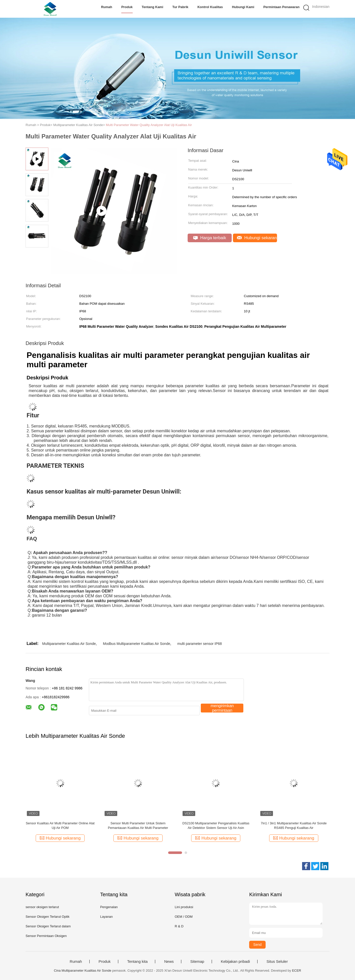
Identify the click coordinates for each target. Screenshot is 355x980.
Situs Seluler (277, 962)
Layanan (106, 917)
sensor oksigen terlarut (42, 907)
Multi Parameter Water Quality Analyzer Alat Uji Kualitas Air (149, 125)
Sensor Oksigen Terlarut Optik (47, 917)
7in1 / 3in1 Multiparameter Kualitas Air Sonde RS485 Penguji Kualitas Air (294, 825)
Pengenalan (109, 907)
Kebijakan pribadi (235, 962)
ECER (297, 971)
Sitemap (197, 962)
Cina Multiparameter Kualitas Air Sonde (83, 971)
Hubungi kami (243, 7)
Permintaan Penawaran (281, 7)
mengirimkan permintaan (222, 708)
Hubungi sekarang (257, 238)
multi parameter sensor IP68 (200, 644)
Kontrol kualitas (210, 7)
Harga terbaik (210, 238)
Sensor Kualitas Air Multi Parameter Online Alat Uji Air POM (60, 825)
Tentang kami (153, 7)
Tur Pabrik (180, 7)
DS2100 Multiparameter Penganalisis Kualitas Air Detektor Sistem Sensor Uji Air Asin (216, 825)
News (169, 962)
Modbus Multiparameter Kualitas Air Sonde (137, 644)
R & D (179, 926)
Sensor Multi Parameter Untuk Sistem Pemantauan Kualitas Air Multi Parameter (138, 825)
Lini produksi (184, 907)
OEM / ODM (184, 917)
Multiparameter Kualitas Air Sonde (69, 644)
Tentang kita (137, 962)
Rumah (107, 7)
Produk (127, 7)
